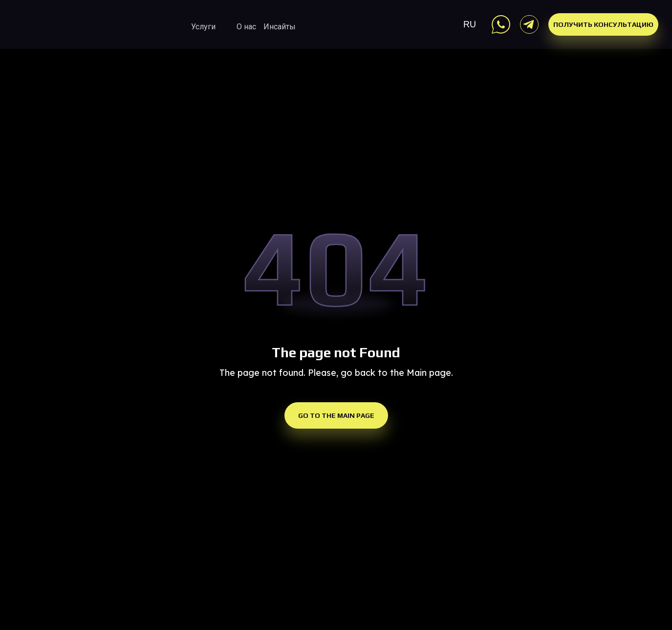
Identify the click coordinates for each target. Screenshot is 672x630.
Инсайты (280, 26)
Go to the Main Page (336, 415)
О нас (246, 26)
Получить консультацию (603, 24)
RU (470, 24)
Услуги (203, 26)
